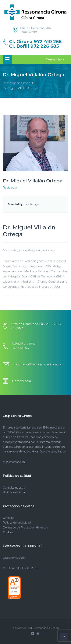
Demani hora (55, 59)
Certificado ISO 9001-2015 (20, 568)
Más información (14, 462)
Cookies (8, 532)
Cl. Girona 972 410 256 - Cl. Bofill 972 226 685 (37, 44)
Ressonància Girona (16, 83)
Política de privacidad (17, 523)
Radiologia (10, 188)
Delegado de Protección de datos (25, 528)
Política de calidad (15, 492)
